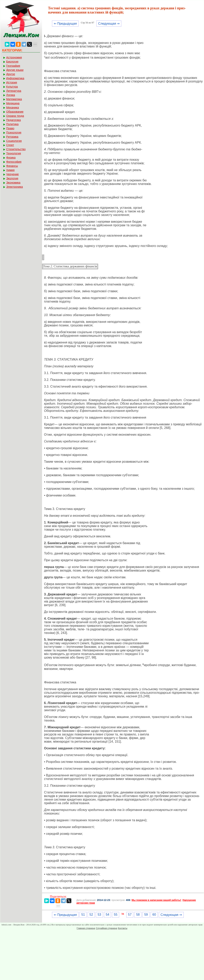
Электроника (15, 187)
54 (108, 915)
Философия (14, 162)
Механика (13, 107)
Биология (12, 62)
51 (83, 915)
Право (10, 128)
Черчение (12, 174)
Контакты (123, 928)
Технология (14, 153)
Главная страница (86, 928)
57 (130, 915)
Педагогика (13, 120)
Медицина (13, 103)
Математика (14, 99)
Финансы (12, 166)
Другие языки (15, 70)
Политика (12, 124)
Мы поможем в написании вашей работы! (156, 900)
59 (146, 915)
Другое (11, 74)
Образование (15, 112)
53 (99, 915)
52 (91, 915)
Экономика (13, 183)
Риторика (12, 137)
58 (138, 915)
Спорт (10, 145)
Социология (14, 141)
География (13, 66)
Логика (11, 95)
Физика (11, 158)
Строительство (16, 149)
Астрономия (14, 57)
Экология (12, 178)
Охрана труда (15, 116)
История (12, 82)
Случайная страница (106, 928)
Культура (12, 87)
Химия (10, 170)
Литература (14, 91)
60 (154, 915)
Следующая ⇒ (109, 24)
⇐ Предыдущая (65, 24)
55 (116, 915)
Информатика (15, 78)
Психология (14, 133)
